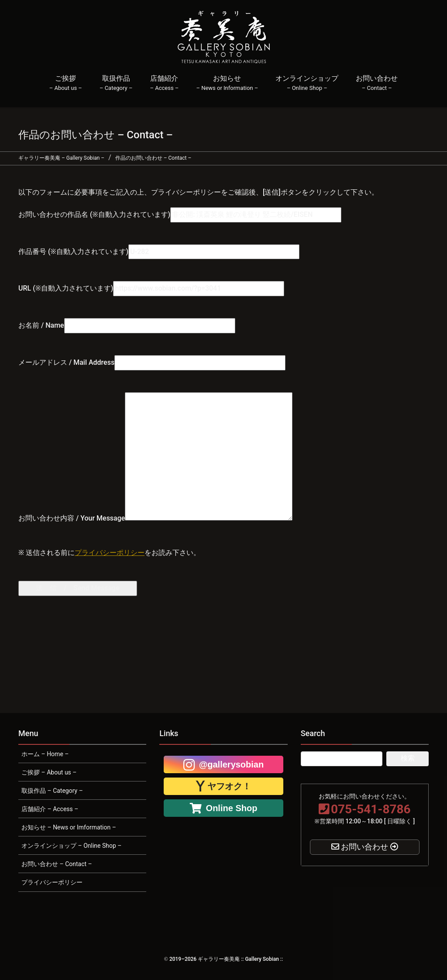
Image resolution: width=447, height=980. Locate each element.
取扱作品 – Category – (52, 791)
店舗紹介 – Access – (50, 809)
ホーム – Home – (45, 754)
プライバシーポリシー (110, 553)
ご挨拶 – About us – (49, 772)
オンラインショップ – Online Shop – (71, 846)
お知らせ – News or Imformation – (69, 827)
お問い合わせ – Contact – (57, 864)
